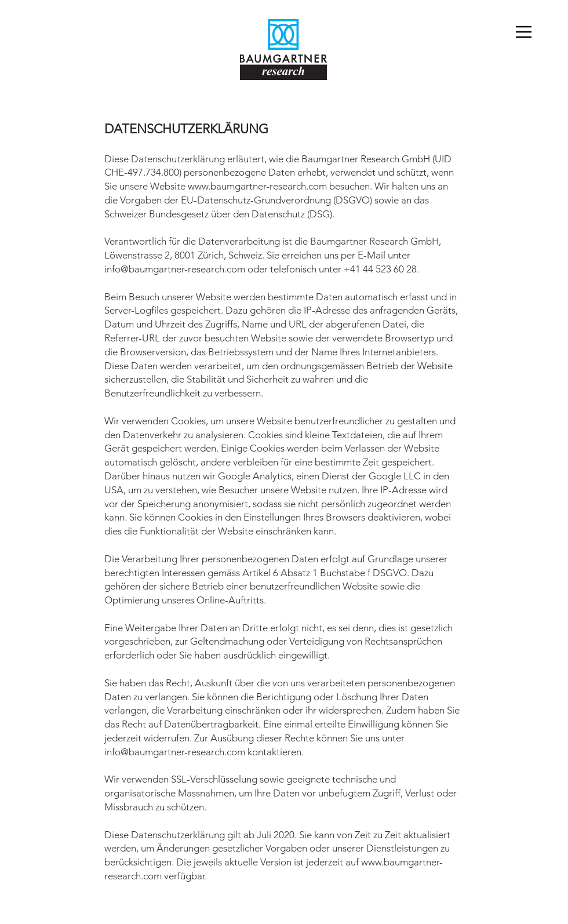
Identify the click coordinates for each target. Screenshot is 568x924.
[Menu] (530, 32)
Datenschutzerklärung (333, 910)
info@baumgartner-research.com (175, 269)
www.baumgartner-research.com (257, 186)
